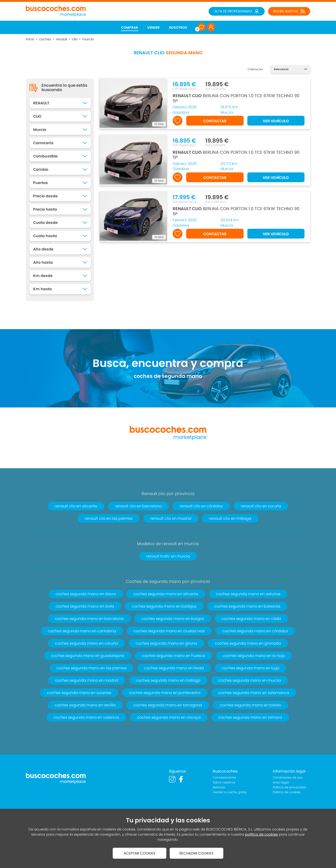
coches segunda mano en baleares (247, 606)
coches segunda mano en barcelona (89, 619)
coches (45, 39)
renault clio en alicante (76, 506)
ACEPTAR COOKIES (140, 853)
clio (75, 39)
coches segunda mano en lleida (174, 668)
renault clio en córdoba (201, 506)
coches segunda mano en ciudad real (169, 631)
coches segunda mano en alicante (166, 594)
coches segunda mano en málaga (168, 680)
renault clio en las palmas (109, 518)
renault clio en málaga (230, 518)
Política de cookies (287, 792)
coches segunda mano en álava (86, 594)
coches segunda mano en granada (248, 643)
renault (61, 39)
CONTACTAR (215, 121)
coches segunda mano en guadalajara (88, 656)
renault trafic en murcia (168, 556)
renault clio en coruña (261, 506)
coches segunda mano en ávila (85, 606)
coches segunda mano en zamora (250, 717)
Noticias (219, 787)
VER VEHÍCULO (276, 121)
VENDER (153, 27)
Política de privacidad (289, 787)
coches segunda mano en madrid (87, 680)
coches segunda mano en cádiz (251, 619)
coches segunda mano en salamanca (254, 693)
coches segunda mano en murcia (250, 680)
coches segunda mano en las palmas (91, 668)
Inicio (30, 39)
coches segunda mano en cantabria (82, 631)
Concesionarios (224, 777)
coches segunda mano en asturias (248, 594)
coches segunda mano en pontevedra (165, 693)
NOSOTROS (178, 27)
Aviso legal (281, 782)
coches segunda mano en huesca (173, 656)
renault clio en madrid (171, 518)
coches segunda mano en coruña (86, 643)
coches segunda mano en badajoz (164, 606)
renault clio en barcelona (138, 506)
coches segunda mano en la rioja (254, 656)
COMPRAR (129, 27)
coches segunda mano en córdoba (255, 631)
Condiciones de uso (288, 777)
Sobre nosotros (224, 782)
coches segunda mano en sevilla (85, 705)
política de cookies (261, 834)
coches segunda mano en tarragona (168, 705)
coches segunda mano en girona (166, 643)
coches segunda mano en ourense (79, 693)
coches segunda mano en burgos (173, 619)
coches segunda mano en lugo (250, 668)
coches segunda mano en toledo (250, 705)
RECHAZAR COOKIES (196, 853)
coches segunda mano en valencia (86, 717)
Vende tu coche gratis (230, 792)
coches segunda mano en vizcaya (169, 717)
